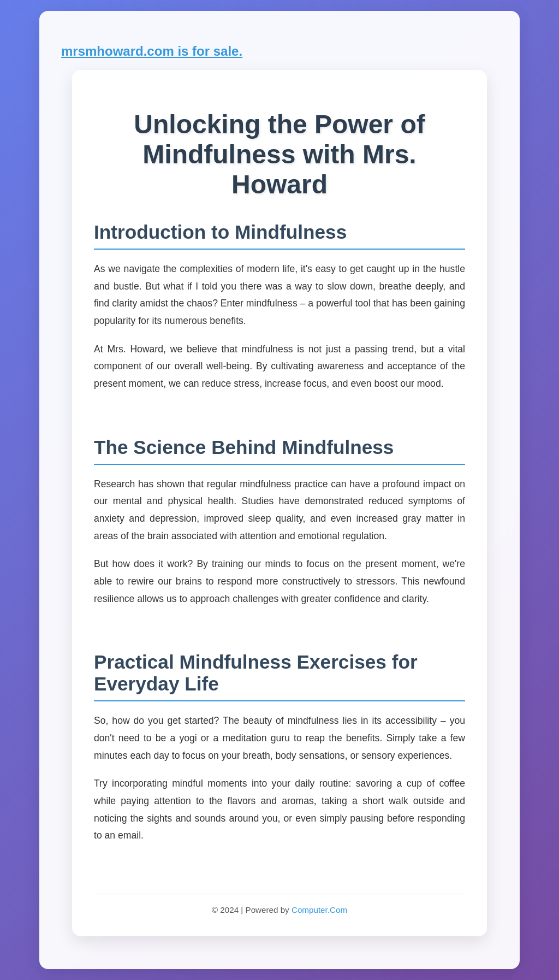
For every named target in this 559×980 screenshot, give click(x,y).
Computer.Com (319, 910)
